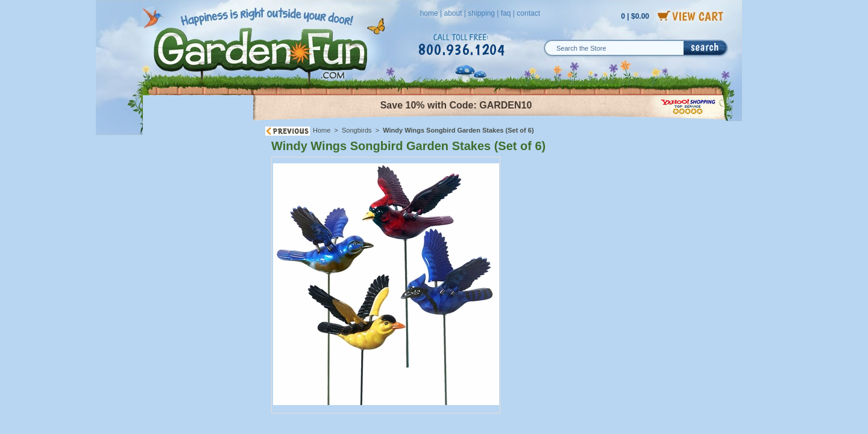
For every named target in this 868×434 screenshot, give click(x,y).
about (453, 13)
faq (506, 13)
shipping (481, 13)
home (429, 13)
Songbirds (357, 130)
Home (322, 130)
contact (528, 13)
